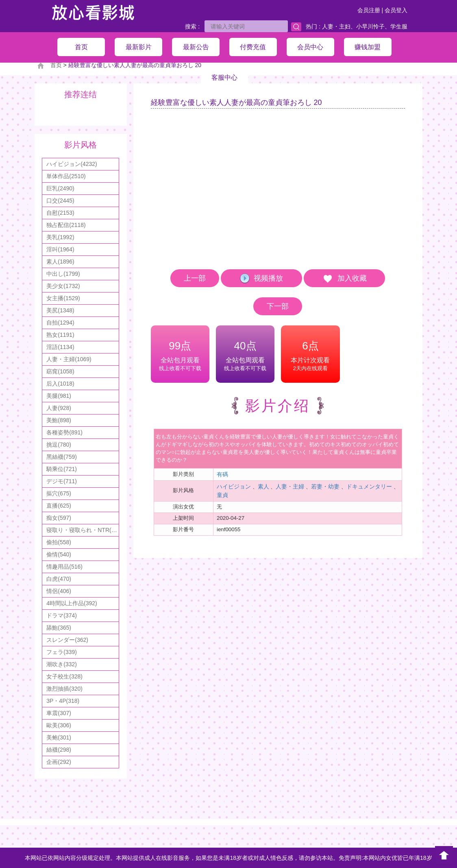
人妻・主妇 (336, 26)
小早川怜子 (370, 26)
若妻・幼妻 (325, 486)
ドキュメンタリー (369, 486)
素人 (263, 486)
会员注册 (369, 10)
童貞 (222, 495)
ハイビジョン (234, 486)
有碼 (222, 474)
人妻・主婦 (290, 486)
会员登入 (396, 10)
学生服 (399, 26)
